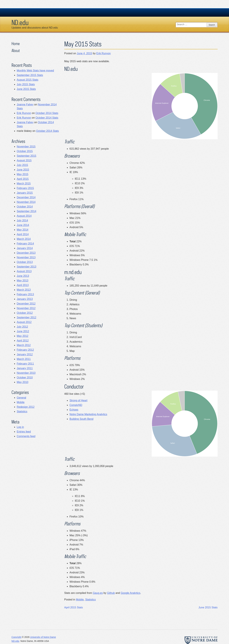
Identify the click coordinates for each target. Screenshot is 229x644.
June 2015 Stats (208, 607)
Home (16, 43)
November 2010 (26, 373)
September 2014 (27, 211)
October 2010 (25, 378)
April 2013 (23, 285)
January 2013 (25, 299)
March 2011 (24, 359)
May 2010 (23, 382)
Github (111, 593)
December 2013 (26, 253)
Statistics (91, 600)
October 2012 (25, 313)
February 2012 (25, 350)
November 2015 (26, 147)
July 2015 (23, 165)
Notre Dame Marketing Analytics (88, 414)
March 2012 (24, 345)
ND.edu (20, 22)
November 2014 (26, 202)
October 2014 (25, 207)
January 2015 (25, 193)
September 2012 (27, 317)
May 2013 (23, 281)
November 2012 (26, 308)
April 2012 (23, 341)
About (16, 50)
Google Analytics (130, 593)
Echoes (74, 410)
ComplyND (76, 405)
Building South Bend (82, 419)
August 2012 (24, 322)
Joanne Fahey (25, 105)
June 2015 (23, 170)
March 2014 (24, 239)
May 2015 (23, 174)
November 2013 (26, 257)
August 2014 (24, 216)
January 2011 (25, 368)
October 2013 (25, 262)
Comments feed (26, 436)
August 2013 (24, 271)
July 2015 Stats (26, 84)
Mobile (80, 600)
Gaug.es (98, 593)
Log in (20, 427)
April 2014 (23, 234)
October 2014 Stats (47, 113)
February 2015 (25, 188)
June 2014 (23, 225)
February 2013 (25, 294)
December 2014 (26, 197)
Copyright (16, 637)
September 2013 (27, 267)
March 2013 (24, 290)
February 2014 (25, 244)
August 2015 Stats (28, 80)
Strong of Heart (79, 400)
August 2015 (24, 160)
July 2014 (23, 220)
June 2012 (23, 331)
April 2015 (23, 179)
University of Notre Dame (43, 637)
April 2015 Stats (74, 607)
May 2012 (23, 336)
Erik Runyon (103, 53)
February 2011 (25, 364)
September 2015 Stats (30, 75)
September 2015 (27, 156)
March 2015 (24, 184)
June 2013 (23, 276)
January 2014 (25, 248)
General (22, 398)
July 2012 (23, 327)
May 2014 (23, 230)
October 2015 (25, 151)
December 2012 (26, 304)
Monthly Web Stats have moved (35, 71)
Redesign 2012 (26, 407)
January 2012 (25, 354)
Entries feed (24, 432)
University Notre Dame (36, 12)
